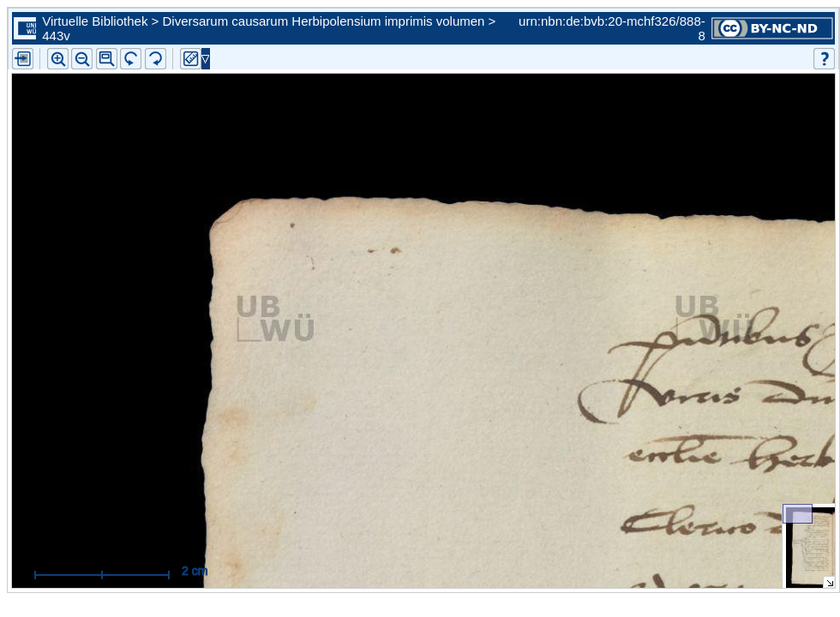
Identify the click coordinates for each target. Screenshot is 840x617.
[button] (107, 59)
